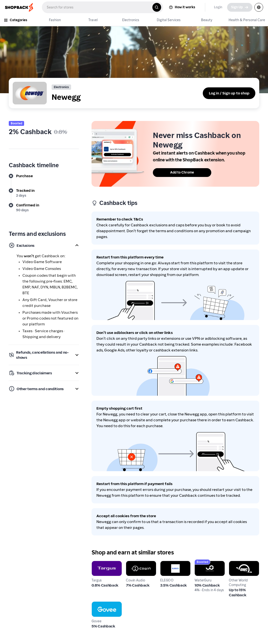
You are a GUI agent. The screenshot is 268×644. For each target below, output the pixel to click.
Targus (97, 564)
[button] (44, 245)
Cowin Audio (137, 564)
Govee (97, 604)
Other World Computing (240, 566)
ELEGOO (168, 564)
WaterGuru (204, 564)
